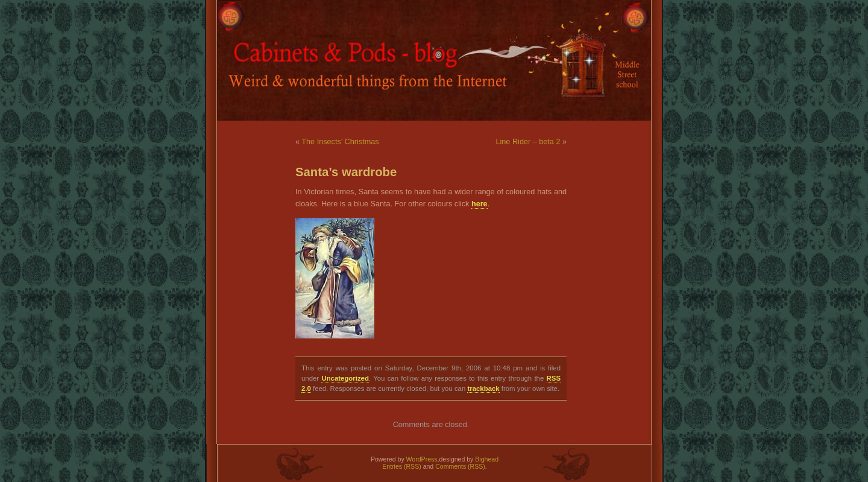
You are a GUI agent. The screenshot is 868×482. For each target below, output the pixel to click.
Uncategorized (345, 378)
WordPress (422, 459)
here (480, 204)
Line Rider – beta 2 (528, 142)
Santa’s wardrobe (346, 172)
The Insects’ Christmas (340, 142)
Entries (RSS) (401, 466)
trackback (483, 388)
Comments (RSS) (460, 466)
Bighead (487, 459)
